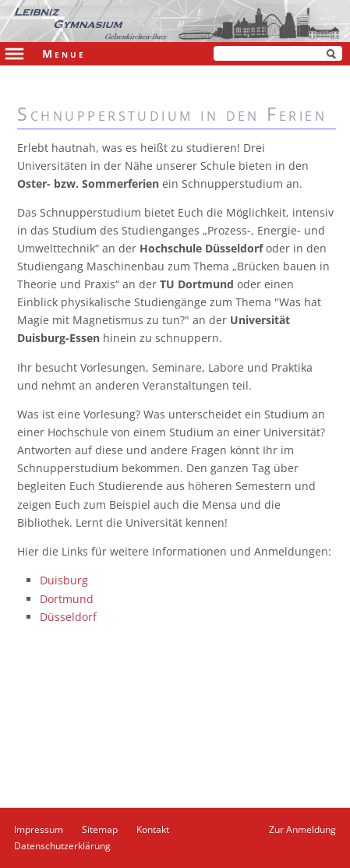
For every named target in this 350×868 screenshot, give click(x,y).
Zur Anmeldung (302, 829)
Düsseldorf (68, 617)
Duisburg (64, 580)
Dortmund (67, 599)
